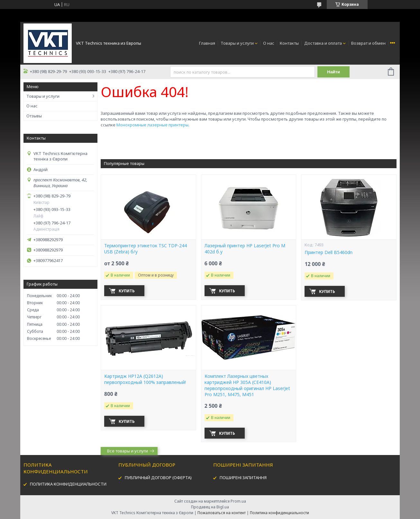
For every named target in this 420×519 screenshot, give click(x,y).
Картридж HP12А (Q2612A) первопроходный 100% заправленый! (145, 379)
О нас (269, 43)
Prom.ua (238, 501)
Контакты (289, 43)
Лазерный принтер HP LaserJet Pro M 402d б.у (245, 249)
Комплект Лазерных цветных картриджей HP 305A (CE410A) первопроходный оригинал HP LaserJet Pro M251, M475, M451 (247, 385)
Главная (207, 43)
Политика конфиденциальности (279, 513)
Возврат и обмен (368, 43)
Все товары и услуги (128, 451)
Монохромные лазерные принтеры (152, 125)
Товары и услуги (237, 43)
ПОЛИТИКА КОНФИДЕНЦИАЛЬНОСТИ (68, 484)
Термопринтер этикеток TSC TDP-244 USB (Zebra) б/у (146, 249)
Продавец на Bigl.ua (210, 507)
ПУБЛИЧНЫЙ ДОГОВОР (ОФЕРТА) (158, 478)
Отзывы (34, 116)
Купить (127, 291)
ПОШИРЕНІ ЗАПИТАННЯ (243, 478)
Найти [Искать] (333, 72)
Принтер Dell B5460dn (329, 252)
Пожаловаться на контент (222, 513)
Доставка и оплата (323, 43)
